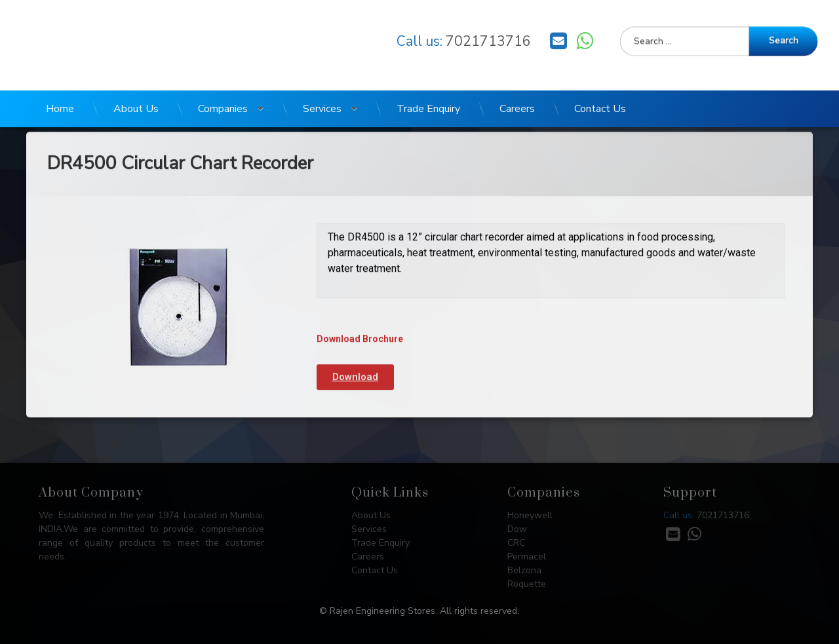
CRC (516, 543)
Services (322, 95)
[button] (355, 338)
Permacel (527, 557)
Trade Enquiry (428, 95)
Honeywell (530, 515)
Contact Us (600, 95)
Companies (223, 95)
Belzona (524, 570)
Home (60, 95)
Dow (517, 529)
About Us (136, 95)
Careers (517, 95)
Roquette (527, 584)
